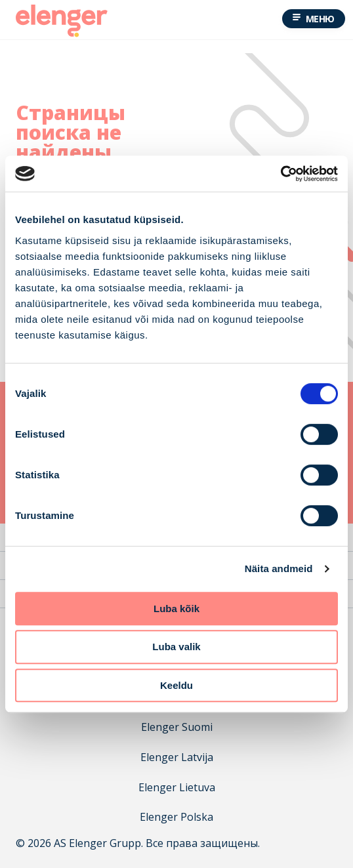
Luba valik (176, 647)
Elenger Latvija (177, 757)
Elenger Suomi (177, 727)
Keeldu (176, 685)
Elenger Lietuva (177, 788)
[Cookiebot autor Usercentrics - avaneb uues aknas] (280, 174)
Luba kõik (176, 609)
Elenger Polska (176, 817)
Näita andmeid (279, 568)
